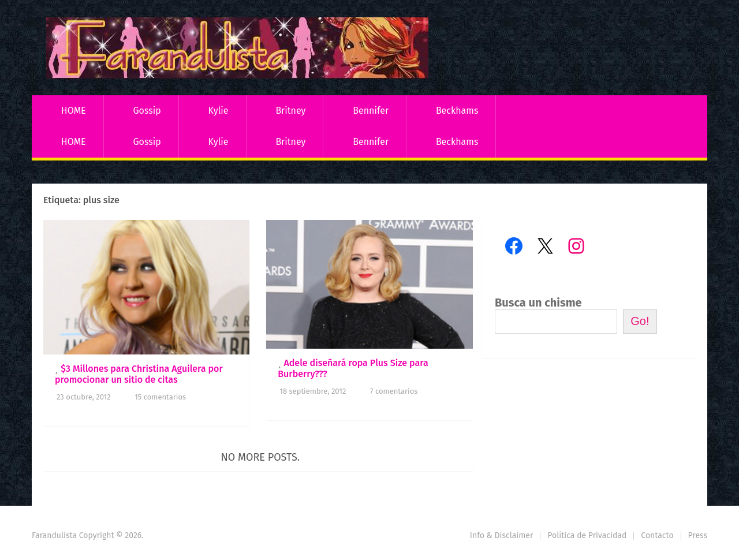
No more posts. (261, 457)
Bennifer (371, 111)
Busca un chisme (538, 303)
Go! (640, 321)
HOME (74, 111)
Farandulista (54, 535)
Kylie (219, 111)
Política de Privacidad (587, 535)
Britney (290, 111)
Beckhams (457, 111)
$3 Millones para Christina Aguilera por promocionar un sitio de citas (139, 374)
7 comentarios (394, 391)
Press (698, 535)
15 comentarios (160, 397)
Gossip (147, 111)
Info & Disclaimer (502, 535)
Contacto (657, 535)
